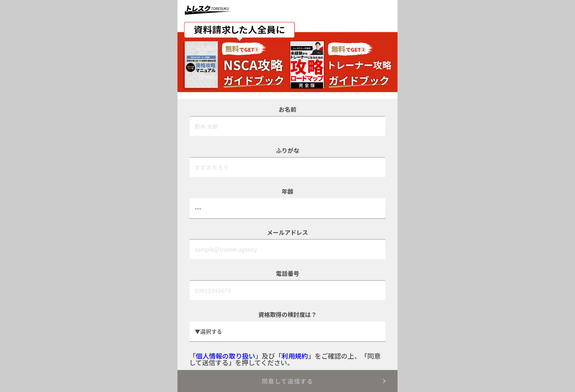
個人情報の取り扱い (226, 356)
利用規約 (295, 356)
